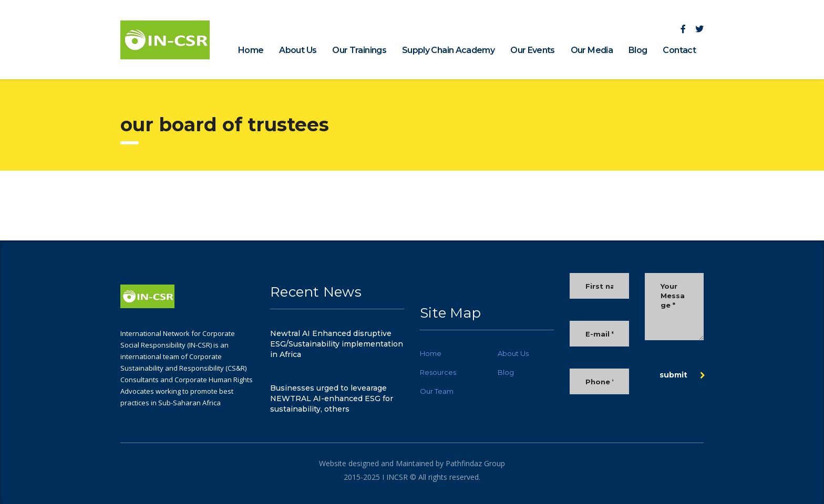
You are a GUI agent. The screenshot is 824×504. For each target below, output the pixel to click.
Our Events (533, 50)
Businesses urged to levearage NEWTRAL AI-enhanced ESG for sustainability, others (332, 398)
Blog (638, 50)
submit (682, 375)
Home (251, 50)
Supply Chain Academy (448, 50)
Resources (438, 372)
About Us (298, 50)
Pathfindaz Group (474, 463)
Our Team (437, 391)
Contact (679, 50)
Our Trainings (359, 50)
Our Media (592, 50)
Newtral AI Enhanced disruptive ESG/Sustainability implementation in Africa (337, 344)
